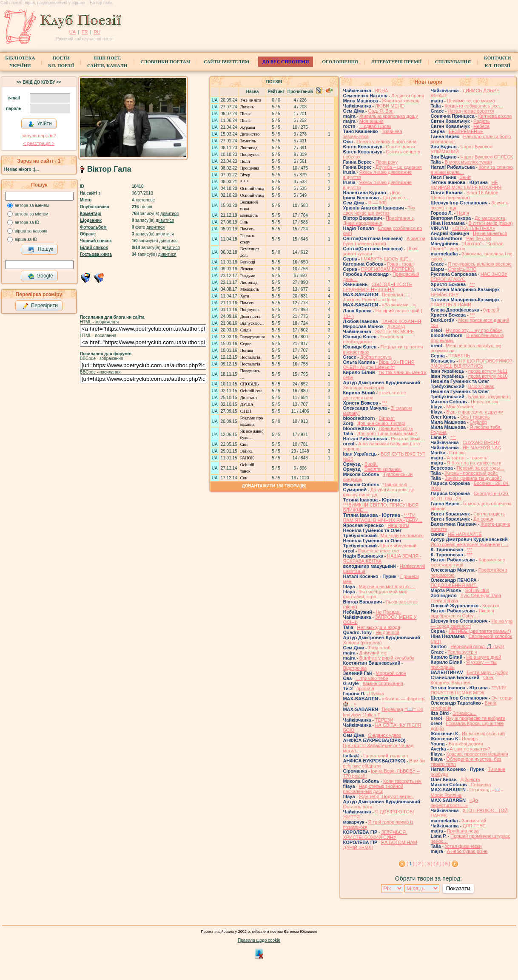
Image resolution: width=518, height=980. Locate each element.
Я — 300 (377, 203)
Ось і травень (475, 417)
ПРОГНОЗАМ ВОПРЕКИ (388, 269)
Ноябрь (470, 739)
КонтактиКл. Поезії (497, 62)
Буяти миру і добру (488, 672)
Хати (245, 296)
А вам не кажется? (470, 749)
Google (40, 276)
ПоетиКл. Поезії (61, 62)
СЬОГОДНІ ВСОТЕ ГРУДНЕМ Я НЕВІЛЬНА (377, 287)
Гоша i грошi (400, 264)
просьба (365, 688)
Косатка (491, 606)
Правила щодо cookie (259, 940)
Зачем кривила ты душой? (474, 478)
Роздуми (248, 276)
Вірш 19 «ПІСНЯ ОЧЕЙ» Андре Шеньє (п (379, 365)
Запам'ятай (474, 821)
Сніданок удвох (384, 735)
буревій (491, 310)
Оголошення (340, 62)
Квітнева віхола (495, 116)
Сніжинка (481, 785)
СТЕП (246, 411)
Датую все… (396, 198)
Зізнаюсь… (465, 713)
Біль (244, 222)
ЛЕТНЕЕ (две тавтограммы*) (480, 631)
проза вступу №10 (488, 376)
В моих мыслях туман (468, 162)
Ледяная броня (408, 96)
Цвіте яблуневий (399, 546)
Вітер (245, 175)
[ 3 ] (428, 864)
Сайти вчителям (226, 62)
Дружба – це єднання (399, 167)
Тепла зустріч (462, 652)
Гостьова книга (96, 254)
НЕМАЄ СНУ (444, 295)
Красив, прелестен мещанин (477, 754)
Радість (481, 121)
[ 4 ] (437, 864)
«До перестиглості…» (454, 803)
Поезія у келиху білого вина (387, 142)
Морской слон (391, 673)
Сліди (246, 330)
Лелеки (247, 269)
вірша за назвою (31, 231)
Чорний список (96, 241)
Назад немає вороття (471, 111)
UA (73, 32)
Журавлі (248, 127)
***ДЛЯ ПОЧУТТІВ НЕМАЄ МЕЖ (468, 690)
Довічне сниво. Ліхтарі (381, 423)
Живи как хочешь (401, 101)
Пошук (41, 249)
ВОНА (382, 91)
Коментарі (91, 214)
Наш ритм (398, 525)
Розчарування (253, 337)
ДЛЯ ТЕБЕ (474, 826)
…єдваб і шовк (375, 126)
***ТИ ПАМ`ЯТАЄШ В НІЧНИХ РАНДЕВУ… (383, 518)
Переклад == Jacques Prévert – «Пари (376, 297)
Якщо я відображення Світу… (462, 613)
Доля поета (250, 316)
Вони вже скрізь (396, 428)
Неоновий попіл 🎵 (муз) (477, 646)
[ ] (410, 864)
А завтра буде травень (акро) (384, 241)
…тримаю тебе (372, 678)
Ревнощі (248, 262)
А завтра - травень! (468, 458)
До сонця (483, 519)
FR (85, 32)
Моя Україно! (460, 407)
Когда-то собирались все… (474, 106)
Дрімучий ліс (373, 653)
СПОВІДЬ (250, 384)
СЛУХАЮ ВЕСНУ (481, 442)
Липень (247, 107)
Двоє (395, 193)
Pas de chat (478, 238)
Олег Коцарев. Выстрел (462, 680)
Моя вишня (371, 121)
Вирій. (371, 464)
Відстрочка (355, 668)
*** (385, 403)
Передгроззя (484, 402)
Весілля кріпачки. (383, 469)
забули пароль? (39, 136)
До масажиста (490, 218)
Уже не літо (251, 100)
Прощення (250, 168)
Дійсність (470, 779)
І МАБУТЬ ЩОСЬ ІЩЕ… (387, 259)
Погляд (247, 350)
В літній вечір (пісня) (491, 223)
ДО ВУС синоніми (286, 62)
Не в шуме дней (484, 657)
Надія (463, 213)
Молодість (250, 289)
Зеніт (465, 177)
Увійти (40, 124)
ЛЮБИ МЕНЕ (390, 106)
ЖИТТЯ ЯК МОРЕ (395, 331)
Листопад (249, 148)
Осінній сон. (252, 391)
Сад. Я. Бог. (381, 111)
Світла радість (489, 514)
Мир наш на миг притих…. (387, 586)
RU (97, 32)
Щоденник (91, 220)
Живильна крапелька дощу (389, 116)
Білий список (94, 248)
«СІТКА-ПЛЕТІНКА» (474, 228)
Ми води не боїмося (402, 535)
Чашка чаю (395, 484)
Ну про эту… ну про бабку (474, 330)
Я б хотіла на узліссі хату (474, 463)
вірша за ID (26, 239)
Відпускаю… (252, 323)
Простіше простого (379, 551)
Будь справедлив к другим (475, 412)
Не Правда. (388, 612)
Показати (458, 888)
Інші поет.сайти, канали (107, 62)
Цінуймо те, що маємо (471, 101)
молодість (249, 215)
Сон (244, 478)
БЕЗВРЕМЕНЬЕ (466, 131)
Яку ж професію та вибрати (475, 718)
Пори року (387, 162)
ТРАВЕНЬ (460, 356)
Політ (245, 161)
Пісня (245, 114)
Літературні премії (397, 62)
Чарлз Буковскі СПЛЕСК (487, 157)
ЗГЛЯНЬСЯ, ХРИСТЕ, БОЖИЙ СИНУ (375, 835)
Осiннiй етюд (252, 188)
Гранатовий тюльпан (386, 756)
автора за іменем (32, 205)
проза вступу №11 (488, 371)
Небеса (481, 126)
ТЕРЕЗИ (384, 720)
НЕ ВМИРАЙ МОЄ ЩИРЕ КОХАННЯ (466, 185)
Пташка (457, 453)
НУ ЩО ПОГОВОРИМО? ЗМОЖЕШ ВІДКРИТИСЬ (471, 363)
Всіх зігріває (481, 386)
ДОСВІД (396, 326)
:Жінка (246, 451)
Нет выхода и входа (379, 627)
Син (244, 444)
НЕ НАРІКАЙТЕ (465, 534)
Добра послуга (376, 357)
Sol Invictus (477, 590)
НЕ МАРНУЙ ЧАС (482, 448)
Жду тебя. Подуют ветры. (386, 796)
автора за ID (27, 222)
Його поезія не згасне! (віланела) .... (469, 544)
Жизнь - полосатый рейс (471, 473)
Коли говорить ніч (402, 781)
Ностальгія (250, 357)
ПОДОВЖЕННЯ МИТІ (454, 585)
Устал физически (463, 846)
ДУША (247, 404)
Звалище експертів (363, 388)
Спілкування (453, 62)
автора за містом (32, 214)
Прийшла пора (463, 831)
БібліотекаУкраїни (20, 62)
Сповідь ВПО (462, 269)
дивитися (169, 214)
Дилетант (249, 398)
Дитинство (250, 134)
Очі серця (502, 698)
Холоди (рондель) (362, 643)
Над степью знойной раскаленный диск (373, 789)
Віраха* (387, 418)
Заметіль (248, 141)
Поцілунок (250, 154)
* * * (245, 182)
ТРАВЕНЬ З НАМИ (451, 305)
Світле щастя (400, 147)
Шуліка (377, 694)
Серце (246, 344)
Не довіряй (387, 632)
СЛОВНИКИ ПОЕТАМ (165, 62)
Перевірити (40, 306)
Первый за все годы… (481, 468)
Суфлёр (478, 422)
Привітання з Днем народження (378, 221)
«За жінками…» (399, 305)
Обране (88, 234)
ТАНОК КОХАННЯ (402, 321)
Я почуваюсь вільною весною (480, 264)
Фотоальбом (93, 227)
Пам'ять (247, 229)
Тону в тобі (380, 648)
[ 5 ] (447, 864)
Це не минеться (490, 233)
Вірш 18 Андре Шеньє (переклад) (464, 195)
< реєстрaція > (39, 143)
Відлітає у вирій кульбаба (387, 658)
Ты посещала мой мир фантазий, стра (375, 594)
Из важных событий (483, 734)
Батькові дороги (466, 744)
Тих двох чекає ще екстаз (379, 210)
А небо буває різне (467, 851)
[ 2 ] (419, 864)
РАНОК (247, 458)
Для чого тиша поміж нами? (387, 433)
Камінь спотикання (383, 683)
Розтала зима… (408, 439)
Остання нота (357, 807)
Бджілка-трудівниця (490, 397)
